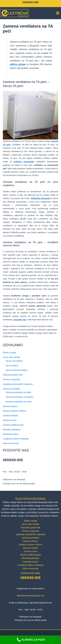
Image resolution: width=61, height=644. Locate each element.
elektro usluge (18, 64)
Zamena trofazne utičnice (15, 411)
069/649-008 (30, 2)
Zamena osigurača (11, 379)
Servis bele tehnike (12, 357)
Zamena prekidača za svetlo (19, 402)
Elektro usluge (9, 353)
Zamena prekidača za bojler (18, 392)
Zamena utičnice (10, 406)
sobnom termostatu (24, 162)
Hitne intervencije (11, 443)
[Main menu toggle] (58, 13)
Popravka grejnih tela (13, 375)
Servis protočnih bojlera (16, 370)
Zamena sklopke (10, 416)
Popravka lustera (11, 434)
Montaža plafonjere (12, 430)
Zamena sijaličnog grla (13, 425)
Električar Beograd (40, 198)
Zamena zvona (10, 420)
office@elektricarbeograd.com (31, 596)
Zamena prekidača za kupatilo (19, 397)
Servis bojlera (12, 366)
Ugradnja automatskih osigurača (18, 384)
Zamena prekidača (11, 389)
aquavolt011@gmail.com (41, 603)
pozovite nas (20, 320)
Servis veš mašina (14, 361)
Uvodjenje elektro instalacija (16, 439)
